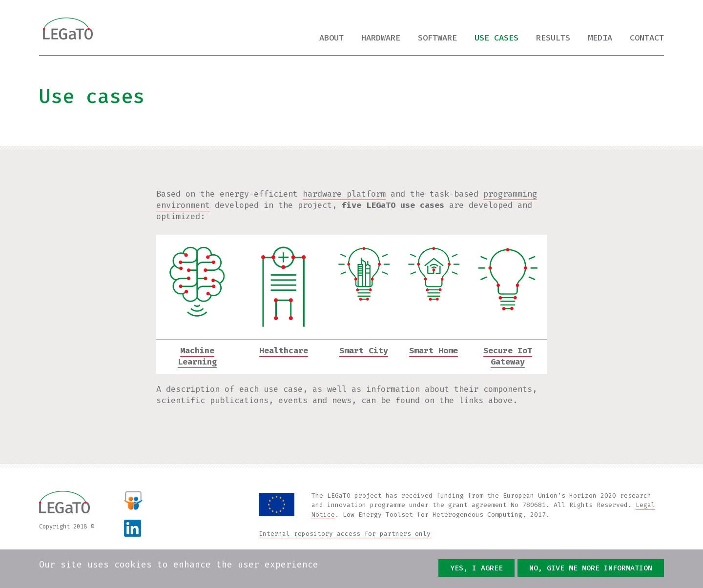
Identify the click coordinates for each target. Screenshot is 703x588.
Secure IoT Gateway (508, 356)
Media (600, 38)
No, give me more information (591, 568)
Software (437, 38)
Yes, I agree (476, 568)
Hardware (381, 38)
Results (553, 38)
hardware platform (344, 194)
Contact (647, 38)
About (331, 38)
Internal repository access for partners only (345, 534)
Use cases (496, 38)
